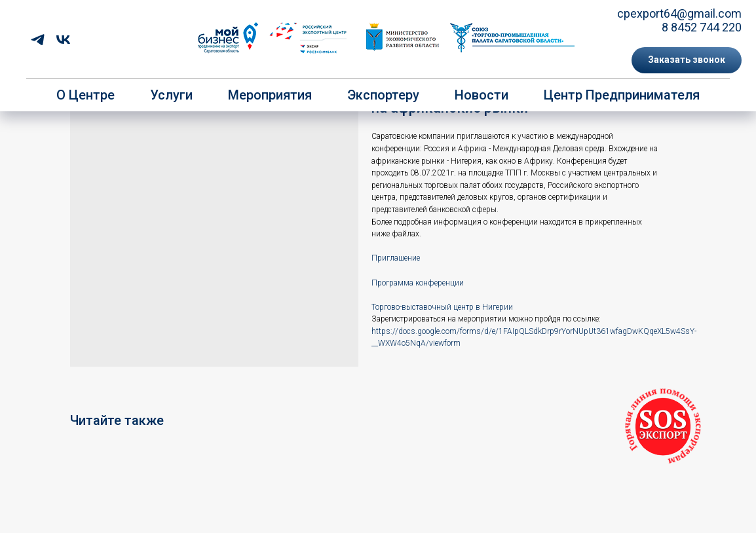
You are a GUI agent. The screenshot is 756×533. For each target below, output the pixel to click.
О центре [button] (85, 95)
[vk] (63, 40)
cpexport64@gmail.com (679, 13)
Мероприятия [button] (270, 95)
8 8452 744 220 (702, 27)
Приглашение (396, 258)
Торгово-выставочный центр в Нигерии (442, 307)
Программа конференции (418, 283)
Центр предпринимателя (622, 95)
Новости (482, 95)
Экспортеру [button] (383, 95)
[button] (687, 60)
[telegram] (38, 40)
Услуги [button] (171, 95)
